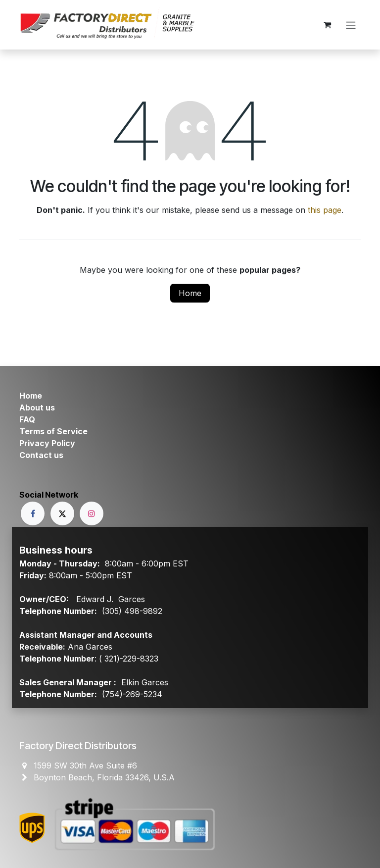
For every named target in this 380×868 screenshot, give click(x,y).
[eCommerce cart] (327, 25)
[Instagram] (92, 513)
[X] (62, 513)
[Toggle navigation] (351, 25)
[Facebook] (33, 513)
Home (190, 293)
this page (325, 210)
